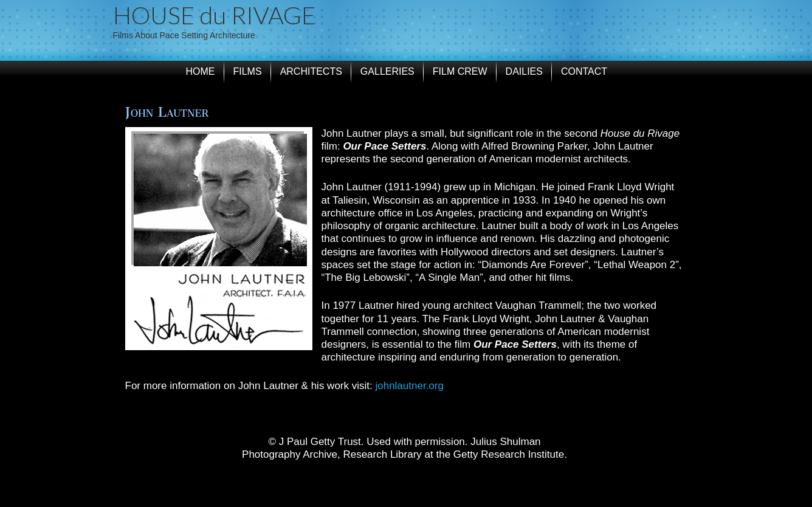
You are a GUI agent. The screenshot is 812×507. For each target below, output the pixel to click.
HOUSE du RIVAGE (214, 15)
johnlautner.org (409, 386)
